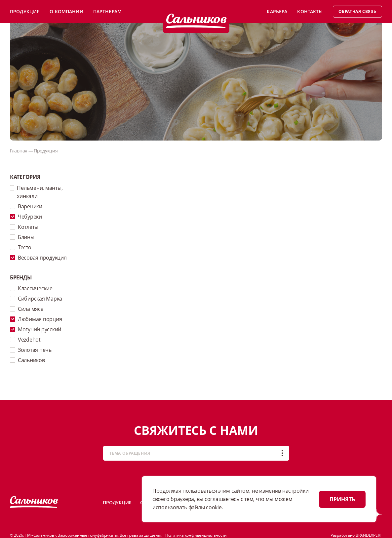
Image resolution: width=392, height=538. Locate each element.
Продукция (25, 11)
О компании (66, 11)
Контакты (310, 11)
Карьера (277, 11)
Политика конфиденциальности (196, 535)
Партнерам (107, 11)
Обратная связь (357, 11)
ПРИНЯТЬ (342, 499)
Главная (19, 151)
